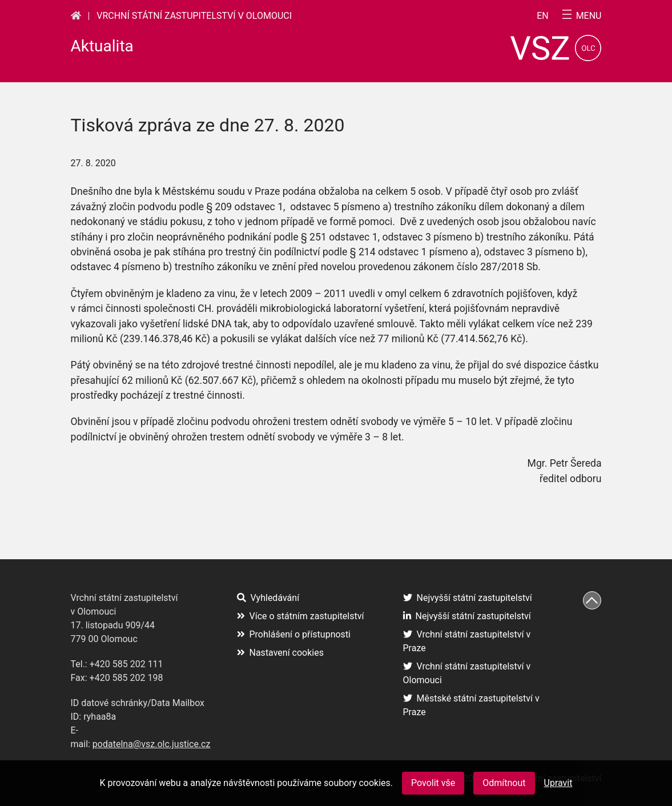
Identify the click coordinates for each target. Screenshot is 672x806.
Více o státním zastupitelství (301, 616)
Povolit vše (433, 783)
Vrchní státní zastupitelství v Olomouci (194, 16)
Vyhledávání (268, 598)
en (543, 16)
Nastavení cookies (280, 653)
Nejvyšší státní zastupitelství (468, 598)
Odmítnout (504, 783)
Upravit (558, 783)
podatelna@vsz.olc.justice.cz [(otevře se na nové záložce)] (152, 744)
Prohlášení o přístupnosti (294, 634)
